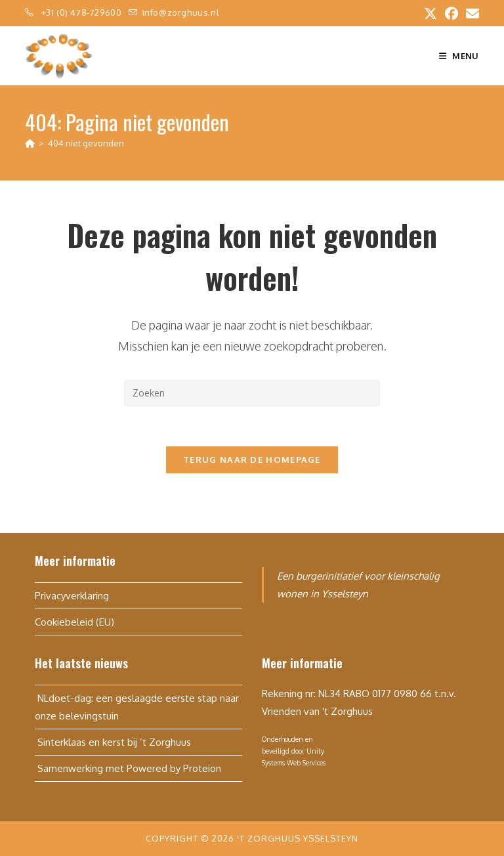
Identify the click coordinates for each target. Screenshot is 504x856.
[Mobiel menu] (459, 56)
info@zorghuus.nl (181, 12)
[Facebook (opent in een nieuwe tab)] (451, 13)
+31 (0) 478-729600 (83, 12)
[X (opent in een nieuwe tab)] (430, 13)
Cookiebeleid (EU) (74, 622)
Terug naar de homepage (252, 460)
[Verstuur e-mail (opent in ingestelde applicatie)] (471, 13)
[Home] (30, 143)
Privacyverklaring (72, 596)
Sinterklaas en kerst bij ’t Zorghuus (113, 742)
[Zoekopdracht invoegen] (252, 393)
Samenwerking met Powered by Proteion (128, 768)
